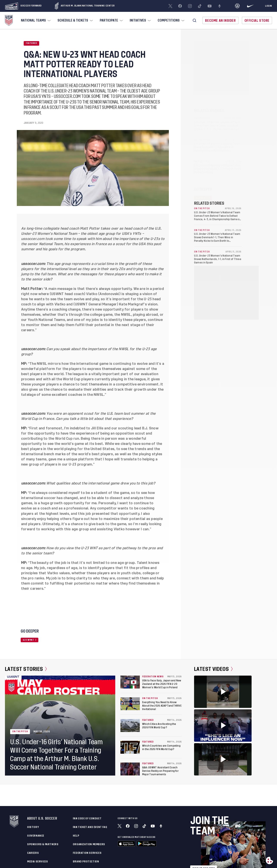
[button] (195, 20)
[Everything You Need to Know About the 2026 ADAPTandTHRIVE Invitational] (130, 704)
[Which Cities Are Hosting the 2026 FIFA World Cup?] (130, 726)
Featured (31, 43)
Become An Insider (220, 21)
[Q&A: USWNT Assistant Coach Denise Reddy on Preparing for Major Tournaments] (130, 769)
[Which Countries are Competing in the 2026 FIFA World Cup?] (130, 747)
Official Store (257, 21)
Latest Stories (26, 669)
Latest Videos (213, 669)
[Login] (269, 6)
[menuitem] (35, 20)
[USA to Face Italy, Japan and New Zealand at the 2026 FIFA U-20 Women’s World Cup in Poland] (130, 682)
